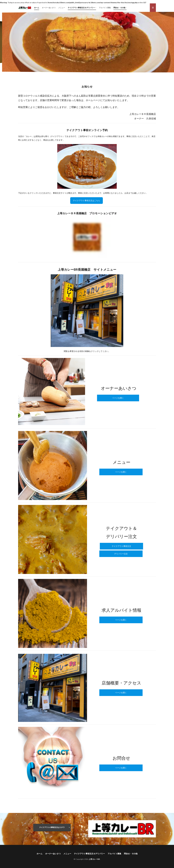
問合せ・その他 (119, 8)
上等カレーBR (94, 859)
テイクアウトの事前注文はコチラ (52, 827)
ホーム (37, 8)
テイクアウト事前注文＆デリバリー (81, 8)
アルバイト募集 (105, 8)
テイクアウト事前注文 (121, 546)
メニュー (62, 8)
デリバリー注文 (121, 554)
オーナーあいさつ (49, 8)
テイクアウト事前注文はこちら (87, 200)
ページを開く (118, 398)
